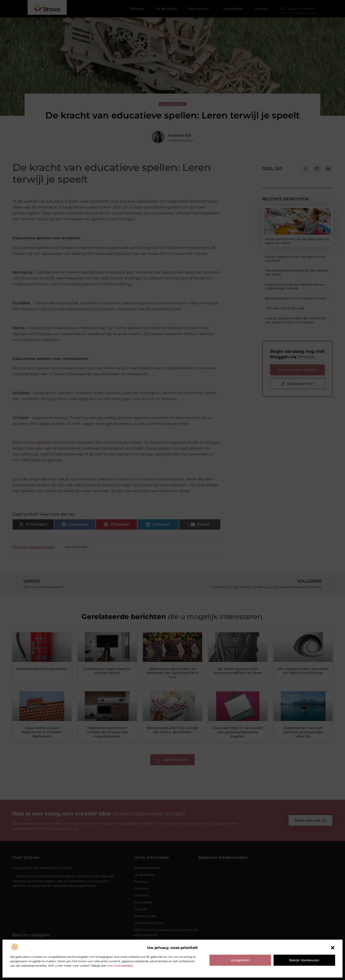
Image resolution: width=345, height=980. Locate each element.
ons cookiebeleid (120, 966)
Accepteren (240, 960)
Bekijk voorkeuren (304, 960)
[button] (333, 948)
